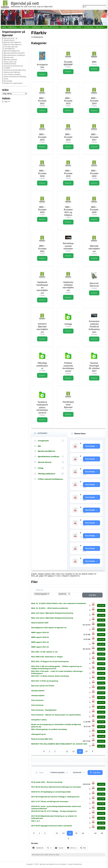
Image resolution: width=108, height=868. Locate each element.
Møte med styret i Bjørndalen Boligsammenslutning (52, 614)
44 (95, 834)
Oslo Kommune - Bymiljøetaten (44, 711)
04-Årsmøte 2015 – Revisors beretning (47, 783)
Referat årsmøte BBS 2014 (42, 740)
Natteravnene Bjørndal (12, 72)
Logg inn (7, 101)
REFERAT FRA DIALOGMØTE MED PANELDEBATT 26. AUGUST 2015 (59, 745)
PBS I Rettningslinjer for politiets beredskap (49, 731)
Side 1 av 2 (36, 822)
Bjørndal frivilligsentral (12, 51)
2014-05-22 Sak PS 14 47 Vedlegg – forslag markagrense (54, 812)
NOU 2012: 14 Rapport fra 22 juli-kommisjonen (50, 663)
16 (83, 834)
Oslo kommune (37, 702)
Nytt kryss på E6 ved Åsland (43, 687)
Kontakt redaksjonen (75, 866)
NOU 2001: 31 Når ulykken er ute (44, 653)
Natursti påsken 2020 (40, 624)
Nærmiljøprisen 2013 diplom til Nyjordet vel (49, 629)
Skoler (6, 79)
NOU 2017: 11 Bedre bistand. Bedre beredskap (50, 677)
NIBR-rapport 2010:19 (40, 634)
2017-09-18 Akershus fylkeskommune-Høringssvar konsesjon (56, 788)
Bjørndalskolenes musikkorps (14, 55)
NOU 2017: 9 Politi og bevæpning (45, 682)
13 (73, 753)
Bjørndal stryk (9, 57)
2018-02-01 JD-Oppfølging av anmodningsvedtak (51, 793)
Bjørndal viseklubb (10, 60)
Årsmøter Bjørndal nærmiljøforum (11, 48)
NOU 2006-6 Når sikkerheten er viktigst (47, 658)
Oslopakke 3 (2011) (39, 721)
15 (87, 753)
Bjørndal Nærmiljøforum (12, 42)
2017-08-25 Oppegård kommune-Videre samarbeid (51, 827)
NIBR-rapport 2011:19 (40, 643)
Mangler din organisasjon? (13, 83)
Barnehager (8, 81)
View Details (91, 446)
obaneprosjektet (38, 692)
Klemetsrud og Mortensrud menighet (13, 67)
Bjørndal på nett (25, 3)
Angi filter (92, 596)
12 (67, 753)
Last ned (101, 607)
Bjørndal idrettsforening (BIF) (14, 53)
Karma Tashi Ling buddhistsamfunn (10, 63)
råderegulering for (39, 735)
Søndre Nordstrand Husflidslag (15, 77)
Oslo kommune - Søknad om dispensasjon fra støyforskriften (56, 716)
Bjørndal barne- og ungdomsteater (10, 39)
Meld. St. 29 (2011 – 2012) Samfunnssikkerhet (50, 609)
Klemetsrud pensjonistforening (15, 70)
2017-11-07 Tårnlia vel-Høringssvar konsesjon (50, 803)
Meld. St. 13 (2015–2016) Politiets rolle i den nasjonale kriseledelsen (59, 605)
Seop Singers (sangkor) (12, 74)
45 (102, 834)
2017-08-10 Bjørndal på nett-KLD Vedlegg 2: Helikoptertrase (55, 798)
